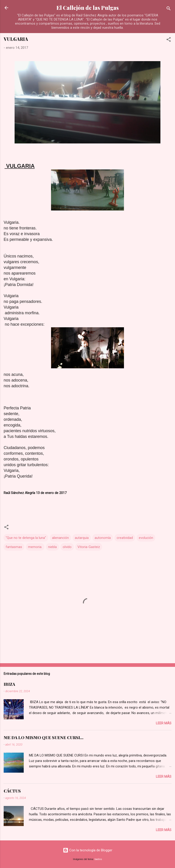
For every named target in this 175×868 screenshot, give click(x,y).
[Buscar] (169, 9)
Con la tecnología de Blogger (88, 850)
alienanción (60, 538)
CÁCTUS (12, 791)
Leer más (164, 723)
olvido (67, 547)
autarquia (82, 538)
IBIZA (9, 684)
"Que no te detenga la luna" (26, 538)
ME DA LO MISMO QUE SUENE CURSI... (44, 738)
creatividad (125, 538)
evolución (146, 538)
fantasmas (14, 547)
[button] (169, 40)
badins (98, 859)
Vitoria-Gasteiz (89, 547)
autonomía (103, 538)
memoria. (35, 547)
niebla (52, 547)
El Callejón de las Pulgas (88, 8)
